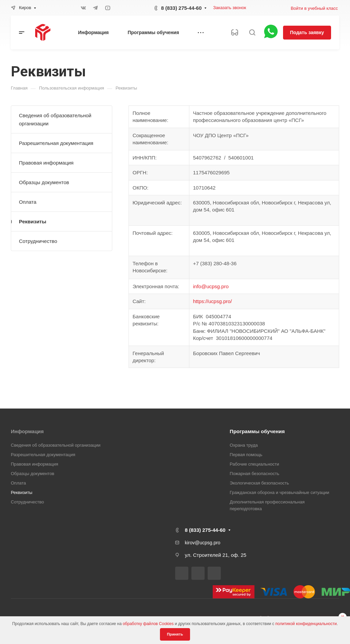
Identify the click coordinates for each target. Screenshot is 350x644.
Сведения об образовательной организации (55, 119)
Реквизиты (33, 221)
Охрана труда (244, 445)
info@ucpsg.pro (211, 286)
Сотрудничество (38, 241)
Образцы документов (44, 182)
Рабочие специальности (254, 464)
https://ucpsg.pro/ (213, 301)
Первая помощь (246, 455)
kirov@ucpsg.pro (203, 543)
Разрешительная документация (56, 143)
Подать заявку (307, 32)
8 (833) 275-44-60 (181, 8)
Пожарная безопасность (254, 474)
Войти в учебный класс (314, 8)
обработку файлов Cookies (148, 624)
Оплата (28, 202)
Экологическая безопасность (259, 483)
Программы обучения (257, 431)
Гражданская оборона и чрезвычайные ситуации (279, 492)
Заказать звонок (229, 8)
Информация (27, 431)
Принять (175, 634)
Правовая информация (46, 163)
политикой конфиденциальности (306, 624)
